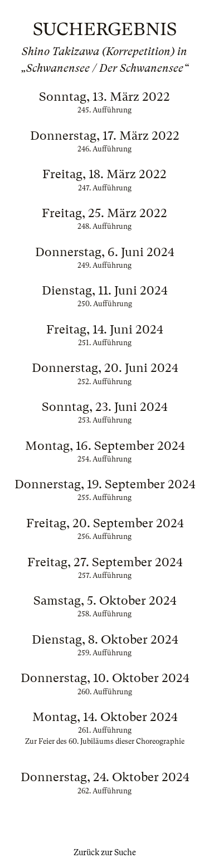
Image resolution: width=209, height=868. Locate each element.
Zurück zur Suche (105, 852)
